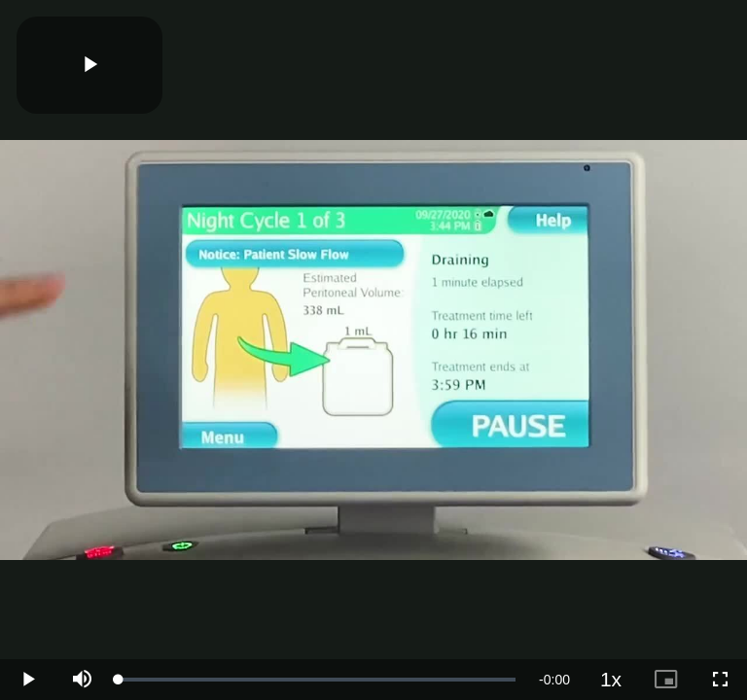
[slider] (317, 680)
